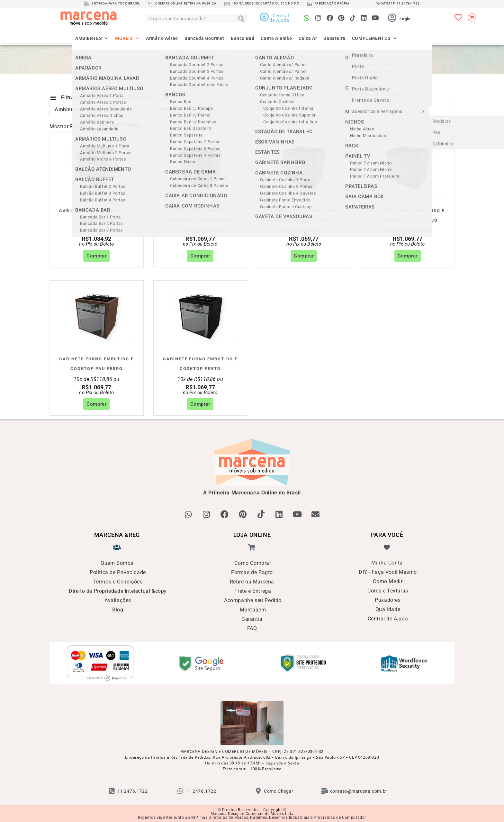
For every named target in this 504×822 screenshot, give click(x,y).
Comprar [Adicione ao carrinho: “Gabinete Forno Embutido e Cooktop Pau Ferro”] (96, 404)
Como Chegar (279, 790)
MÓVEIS (127, 36)
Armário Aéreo (162, 38)
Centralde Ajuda (279, 18)
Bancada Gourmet (204, 38)
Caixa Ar (308, 38)
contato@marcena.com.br (359, 790)
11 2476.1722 (132, 790)
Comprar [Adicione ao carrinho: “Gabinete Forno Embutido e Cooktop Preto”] (200, 404)
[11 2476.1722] (112, 790)
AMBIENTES (92, 36)
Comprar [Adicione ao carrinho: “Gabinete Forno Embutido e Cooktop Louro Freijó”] (408, 256)
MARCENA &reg (117, 534)
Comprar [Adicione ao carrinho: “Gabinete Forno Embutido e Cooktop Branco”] (96, 256)
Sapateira (334, 38)
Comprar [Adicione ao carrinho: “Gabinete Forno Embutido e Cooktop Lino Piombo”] (304, 256)
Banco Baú (243, 38)
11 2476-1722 (408, 3)
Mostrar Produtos (71, 126)
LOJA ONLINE (252, 534)
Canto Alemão (276, 38)
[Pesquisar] (241, 18)
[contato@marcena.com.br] (325, 790)
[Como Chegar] (258, 790)
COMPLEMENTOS (375, 36)
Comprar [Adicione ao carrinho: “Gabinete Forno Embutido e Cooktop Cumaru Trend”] (200, 256)
